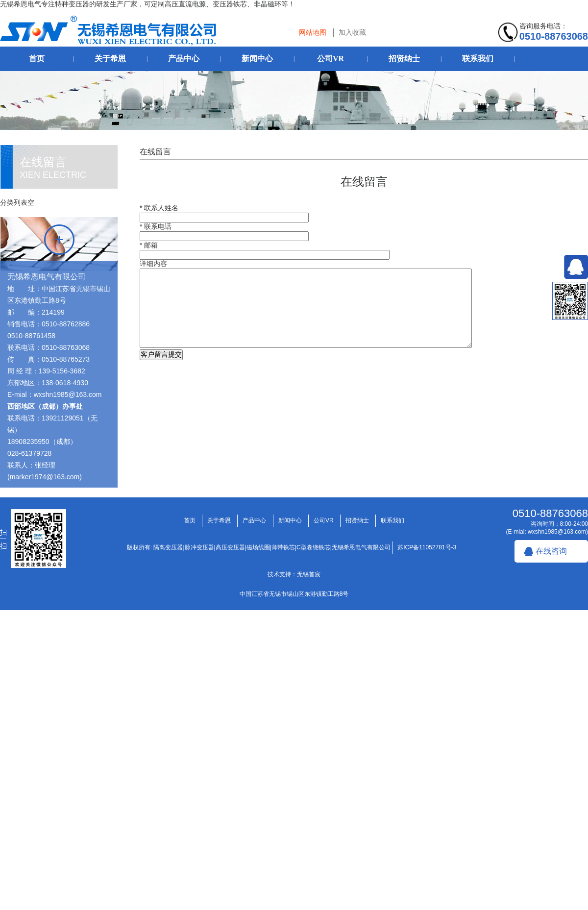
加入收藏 (352, 32)
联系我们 (478, 59)
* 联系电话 (156, 226)
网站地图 (313, 32)
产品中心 (184, 59)
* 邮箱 (149, 245)
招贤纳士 (404, 59)
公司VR (331, 59)
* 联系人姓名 (159, 208)
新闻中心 (257, 59)
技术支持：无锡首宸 (294, 574)
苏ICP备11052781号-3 (427, 547)
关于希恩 (110, 59)
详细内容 (153, 264)
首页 (37, 59)
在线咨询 (551, 551)
